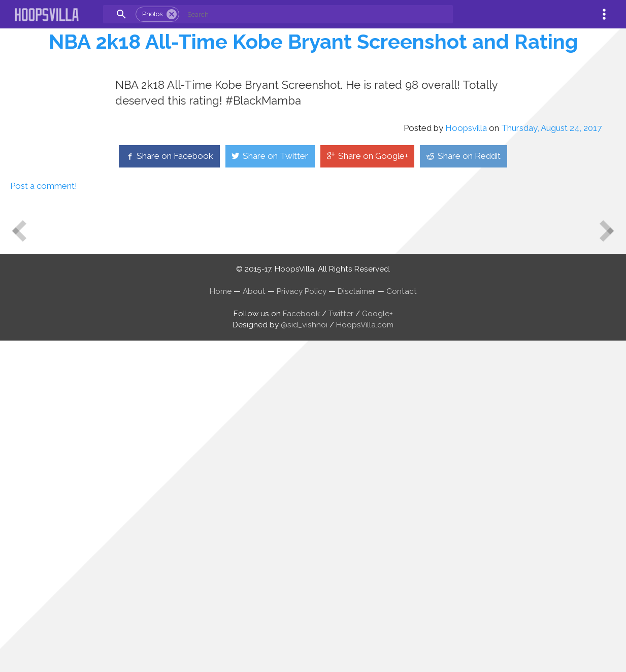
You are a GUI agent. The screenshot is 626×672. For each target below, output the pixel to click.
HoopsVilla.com (365, 655)
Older (612, 570)
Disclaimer (356, 622)
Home (221, 622)
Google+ (377, 644)
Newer (14, 553)
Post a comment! (44, 516)
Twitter (341, 644)
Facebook (301, 644)
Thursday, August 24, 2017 (551, 458)
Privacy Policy (302, 622)
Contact (402, 622)
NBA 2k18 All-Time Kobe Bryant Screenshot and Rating (313, 41)
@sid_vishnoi (304, 655)
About (254, 622)
